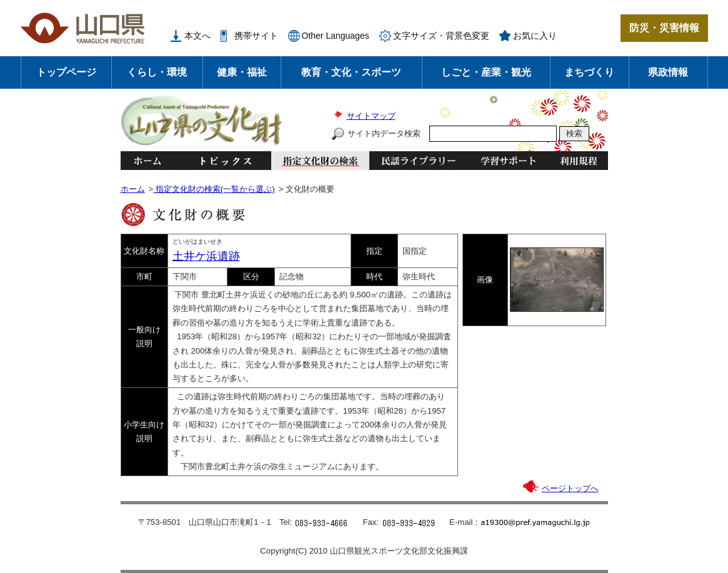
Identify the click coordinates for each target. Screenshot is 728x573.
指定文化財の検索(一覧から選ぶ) (214, 189)
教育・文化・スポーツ (351, 72)
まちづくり (589, 72)
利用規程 (578, 161)
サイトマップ (371, 116)
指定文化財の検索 (320, 161)
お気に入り (535, 36)
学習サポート (508, 161)
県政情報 (668, 72)
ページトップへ (570, 488)
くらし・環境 (157, 72)
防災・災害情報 (664, 28)
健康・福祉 (242, 72)
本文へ (197, 36)
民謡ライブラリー (418, 161)
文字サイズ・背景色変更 (441, 36)
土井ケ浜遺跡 (206, 256)
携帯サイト (256, 36)
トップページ (66, 72)
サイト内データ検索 (384, 133)
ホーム (147, 161)
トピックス (222, 161)
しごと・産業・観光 (486, 72)
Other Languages (336, 36)
